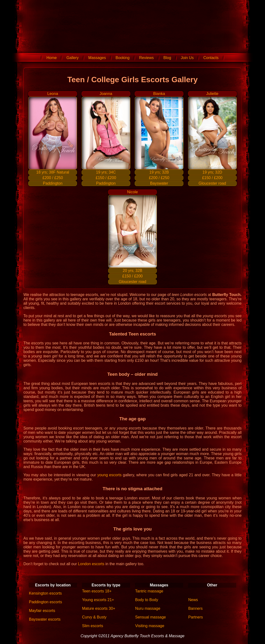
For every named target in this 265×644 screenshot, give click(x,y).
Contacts (211, 58)
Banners (195, 608)
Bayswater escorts (45, 619)
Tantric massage (149, 591)
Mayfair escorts (42, 611)
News (193, 600)
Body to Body (147, 600)
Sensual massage (150, 617)
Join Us (187, 58)
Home (52, 58)
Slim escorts (93, 626)
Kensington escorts (45, 593)
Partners (195, 617)
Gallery (73, 58)
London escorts (91, 564)
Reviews (146, 58)
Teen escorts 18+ (97, 591)
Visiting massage (150, 626)
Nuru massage (148, 608)
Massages (97, 58)
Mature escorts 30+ (99, 608)
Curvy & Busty (94, 617)
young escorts (109, 475)
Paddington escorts (45, 602)
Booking (123, 58)
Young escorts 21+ (98, 600)
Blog (167, 58)
